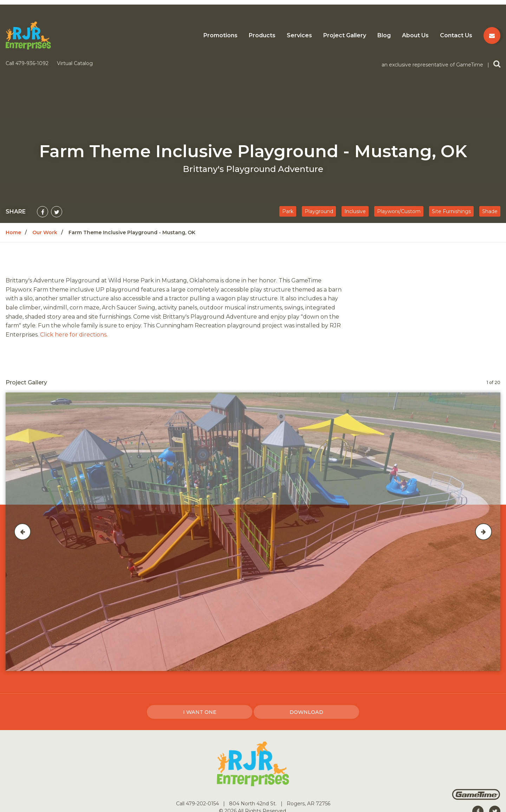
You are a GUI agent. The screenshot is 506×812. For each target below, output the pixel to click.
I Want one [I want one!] (200, 656)
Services (299, 36)
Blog (384, 36)
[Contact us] (492, 36)
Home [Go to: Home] (13, 176)
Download (306, 656)
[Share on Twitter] (57, 155)
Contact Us (456, 36)
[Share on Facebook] (43, 155)
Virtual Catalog (75, 7)
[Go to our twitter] (495, 755)
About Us (415, 36)
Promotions (220, 36)
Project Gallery (345, 36)
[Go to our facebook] (478, 755)
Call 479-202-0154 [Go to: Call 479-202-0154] (198, 747)
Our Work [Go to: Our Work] (45, 176)
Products (262, 36)
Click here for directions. (74, 278)
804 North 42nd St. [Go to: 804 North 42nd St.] (254, 747)
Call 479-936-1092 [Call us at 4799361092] (28, 7)
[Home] (28, 35)
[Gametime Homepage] (476, 742)
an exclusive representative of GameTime (433, 8)
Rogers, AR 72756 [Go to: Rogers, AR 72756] (309, 747)
